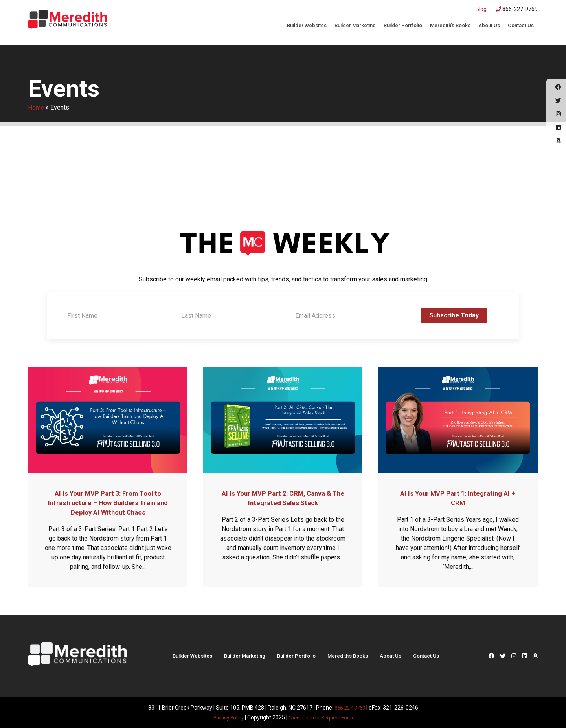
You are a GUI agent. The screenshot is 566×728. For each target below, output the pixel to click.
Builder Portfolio (403, 25)
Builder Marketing (355, 25)
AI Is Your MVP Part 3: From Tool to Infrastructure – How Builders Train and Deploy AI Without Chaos (108, 502)
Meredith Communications (68, 22)
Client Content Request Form (322, 717)
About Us (489, 25)
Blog (481, 9)
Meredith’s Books (450, 25)
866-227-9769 (517, 9)
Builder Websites (307, 25)
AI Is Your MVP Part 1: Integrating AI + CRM (458, 498)
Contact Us (521, 25)
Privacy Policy (225, 717)
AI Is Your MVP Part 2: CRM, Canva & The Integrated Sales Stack (283, 498)
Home (37, 107)
